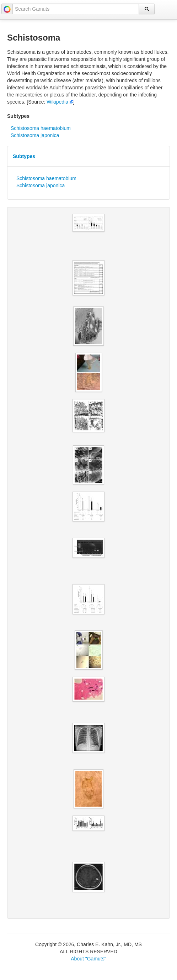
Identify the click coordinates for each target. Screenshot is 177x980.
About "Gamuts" (88, 959)
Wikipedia (60, 102)
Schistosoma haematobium (41, 128)
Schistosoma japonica (35, 135)
